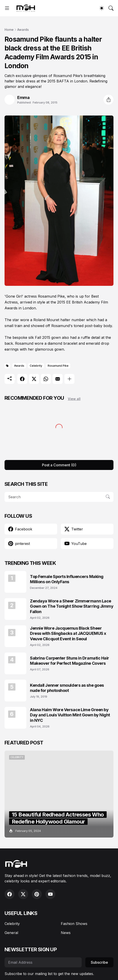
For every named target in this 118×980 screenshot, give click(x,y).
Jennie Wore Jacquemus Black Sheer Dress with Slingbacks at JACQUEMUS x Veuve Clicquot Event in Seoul (68, 633)
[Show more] (69, 379)
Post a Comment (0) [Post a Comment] (59, 465)
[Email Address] (43, 962)
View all (74, 399)
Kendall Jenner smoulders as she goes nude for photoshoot (67, 688)
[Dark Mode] (102, 8)
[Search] (111, 8)
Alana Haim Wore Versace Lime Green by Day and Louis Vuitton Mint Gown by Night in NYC (70, 715)
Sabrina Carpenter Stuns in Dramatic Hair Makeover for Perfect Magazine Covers (70, 661)
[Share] (108, 100)
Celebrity (36, 366)
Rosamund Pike (58, 366)
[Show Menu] (7, 8)
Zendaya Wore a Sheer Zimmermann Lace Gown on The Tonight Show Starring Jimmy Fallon (72, 606)
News (66, 933)
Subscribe (99, 962)
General (11, 933)
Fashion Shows (74, 924)
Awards (23, 30)
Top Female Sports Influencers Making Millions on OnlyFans (67, 579)
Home (9, 30)
